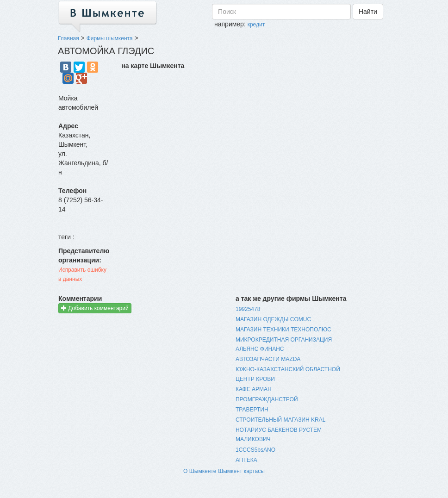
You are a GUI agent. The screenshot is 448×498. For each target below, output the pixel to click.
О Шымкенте (200, 471)
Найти (368, 12)
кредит (256, 25)
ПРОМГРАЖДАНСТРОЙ (267, 399)
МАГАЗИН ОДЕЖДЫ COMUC (273, 319)
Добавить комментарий (95, 308)
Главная (68, 38)
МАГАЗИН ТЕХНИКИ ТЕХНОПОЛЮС (283, 330)
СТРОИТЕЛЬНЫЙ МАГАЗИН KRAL (280, 420)
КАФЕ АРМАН (254, 389)
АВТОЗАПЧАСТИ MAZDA (268, 359)
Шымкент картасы (241, 471)
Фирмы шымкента (110, 38)
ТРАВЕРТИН (252, 410)
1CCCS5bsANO (255, 450)
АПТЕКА (246, 460)
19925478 (248, 309)
